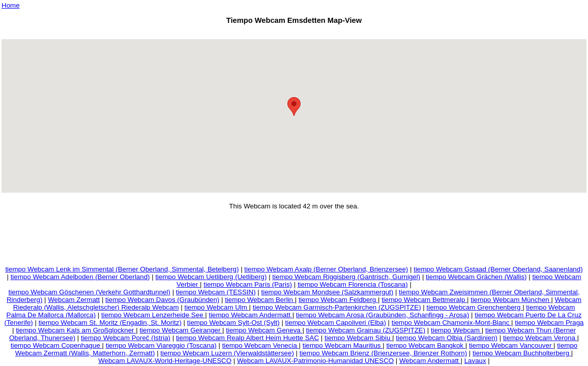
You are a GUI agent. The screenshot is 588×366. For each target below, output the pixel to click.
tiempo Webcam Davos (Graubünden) (162, 300)
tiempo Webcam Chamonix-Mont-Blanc (451, 323)
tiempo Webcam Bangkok (425, 345)
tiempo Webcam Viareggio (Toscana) (161, 345)
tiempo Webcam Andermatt (250, 315)
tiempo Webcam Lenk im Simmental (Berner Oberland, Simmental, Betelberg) (122, 269)
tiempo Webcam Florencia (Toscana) (353, 284)
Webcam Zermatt (74, 300)
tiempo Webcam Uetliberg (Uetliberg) (211, 277)
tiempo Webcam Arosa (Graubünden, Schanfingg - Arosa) (383, 315)
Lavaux (475, 361)
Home (11, 5)
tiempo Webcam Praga (549, 323)
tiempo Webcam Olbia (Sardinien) (447, 338)
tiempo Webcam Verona (540, 338)
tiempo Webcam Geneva (264, 330)
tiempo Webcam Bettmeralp (424, 300)
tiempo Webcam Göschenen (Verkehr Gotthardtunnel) (90, 292)
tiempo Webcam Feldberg (338, 300)
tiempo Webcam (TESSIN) (216, 292)
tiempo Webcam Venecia (261, 345)
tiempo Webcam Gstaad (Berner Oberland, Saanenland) (498, 269)
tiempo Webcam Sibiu (358, 338)
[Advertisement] (294, 33)
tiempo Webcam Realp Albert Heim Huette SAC (247, 338)
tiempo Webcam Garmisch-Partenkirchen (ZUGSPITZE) (337, 307)
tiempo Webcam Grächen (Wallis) (476, 277)
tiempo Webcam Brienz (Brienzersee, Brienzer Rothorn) (383, 353)
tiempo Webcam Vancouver (511, 345)
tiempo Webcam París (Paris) (248, 284)
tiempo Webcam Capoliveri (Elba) (336, 323)
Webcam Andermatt (430, 361)
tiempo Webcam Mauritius (343, 345)
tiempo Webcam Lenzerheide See (153, 315)
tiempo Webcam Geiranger (181, 330)
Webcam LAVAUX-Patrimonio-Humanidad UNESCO (315, 361)
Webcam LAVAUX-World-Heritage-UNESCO (165, 361)
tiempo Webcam (456, 330)
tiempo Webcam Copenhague (56, 345)
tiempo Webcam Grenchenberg (474, 307)
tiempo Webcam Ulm (216, 307)
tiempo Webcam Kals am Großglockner (76, 330)
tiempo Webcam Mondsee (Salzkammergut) (327, 292)
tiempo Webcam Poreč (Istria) (126, 338)
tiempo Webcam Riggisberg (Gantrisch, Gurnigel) (346, 277)
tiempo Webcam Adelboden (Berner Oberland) (80, 277)
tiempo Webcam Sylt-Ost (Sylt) (233, 323)
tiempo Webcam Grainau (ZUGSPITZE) (366, 330)
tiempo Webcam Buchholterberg (522, 353)
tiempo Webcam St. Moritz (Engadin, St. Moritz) (110, 323)
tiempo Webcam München (511, 300)
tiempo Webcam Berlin (260, 300)
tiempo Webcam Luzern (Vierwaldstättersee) (227, 353)
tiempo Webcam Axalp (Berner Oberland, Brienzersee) (326, 269)
